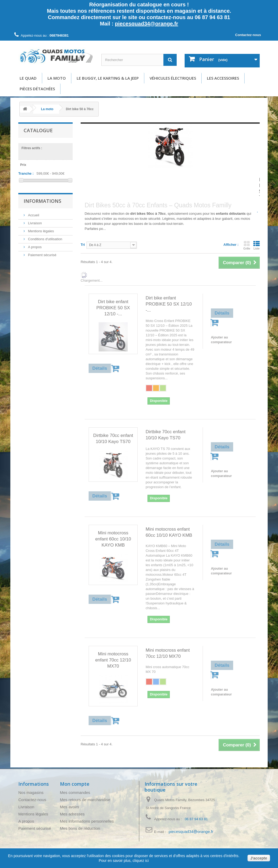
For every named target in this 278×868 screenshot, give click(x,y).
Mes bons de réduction (80, 828)
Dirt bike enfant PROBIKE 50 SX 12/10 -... (113, 308)
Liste (257, 245)
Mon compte (75, 784)
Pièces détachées (37, 89)
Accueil (33, 215)
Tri (83, 245)
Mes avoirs (70, 807)
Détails (90, 234)
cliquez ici (140, 861)
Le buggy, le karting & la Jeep (108, 78)
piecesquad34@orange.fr (146, 24)
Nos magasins (31, 792)
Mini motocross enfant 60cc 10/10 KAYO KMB (113, 539)
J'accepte (259, 858)
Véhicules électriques (173, 78)
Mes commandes (75, 792)
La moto (57, 78)
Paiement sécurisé (42, 255)
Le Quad (28, 78)
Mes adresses (72, 814)
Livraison (34, 223)
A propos (34, 247)
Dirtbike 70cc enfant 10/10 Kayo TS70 (113, 439)
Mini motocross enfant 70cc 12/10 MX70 (113, 660)
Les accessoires (223, 78)
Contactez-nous (248, 35)
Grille (247, 245)
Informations (42, 201)
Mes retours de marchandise (85, 800)
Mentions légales (40, 231)
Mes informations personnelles (87, 821)
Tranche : (26, 173)
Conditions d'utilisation (45, 239)
